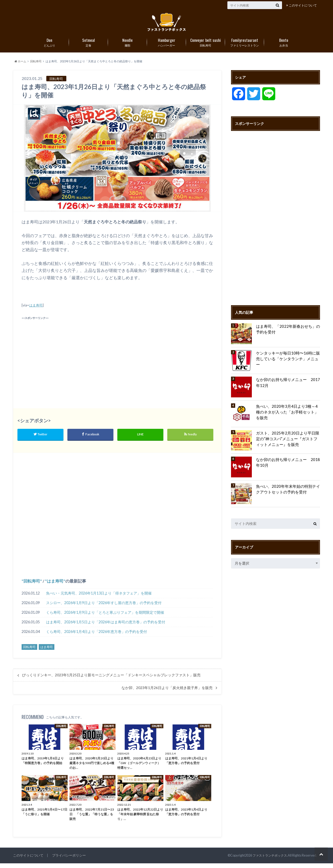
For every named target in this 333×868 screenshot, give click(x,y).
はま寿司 (36, 310)
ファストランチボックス (268, 860)
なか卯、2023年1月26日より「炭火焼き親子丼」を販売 (167, 692)
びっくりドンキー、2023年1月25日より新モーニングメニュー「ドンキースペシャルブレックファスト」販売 (111, 680)
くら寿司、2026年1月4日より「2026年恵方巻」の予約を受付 (97, 636)
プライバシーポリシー (69, 860)
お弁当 (284, 46)
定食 (88, 46)
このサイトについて (303, 5)
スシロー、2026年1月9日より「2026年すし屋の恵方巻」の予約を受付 (104, 607)
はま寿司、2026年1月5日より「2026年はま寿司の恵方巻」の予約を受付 (106, 627)
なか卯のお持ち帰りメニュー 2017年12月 (287, 387)
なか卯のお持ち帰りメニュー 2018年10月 (287, 467)
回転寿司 (206, 46)
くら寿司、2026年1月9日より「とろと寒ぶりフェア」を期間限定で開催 (105, 617)
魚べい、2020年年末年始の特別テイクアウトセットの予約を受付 (287, 493)
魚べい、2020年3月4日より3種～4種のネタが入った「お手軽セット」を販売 (288, 413)
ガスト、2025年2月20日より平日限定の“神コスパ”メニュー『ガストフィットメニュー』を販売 (287, 443)
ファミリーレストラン (245, 46)
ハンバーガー (166, 46)
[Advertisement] (68, 362)
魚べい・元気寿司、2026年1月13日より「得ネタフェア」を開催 (99, 598)
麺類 (127, 46)
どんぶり (49, 46)
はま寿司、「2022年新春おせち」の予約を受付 (287, 333)
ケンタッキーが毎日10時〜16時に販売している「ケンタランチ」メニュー (287, 360)
